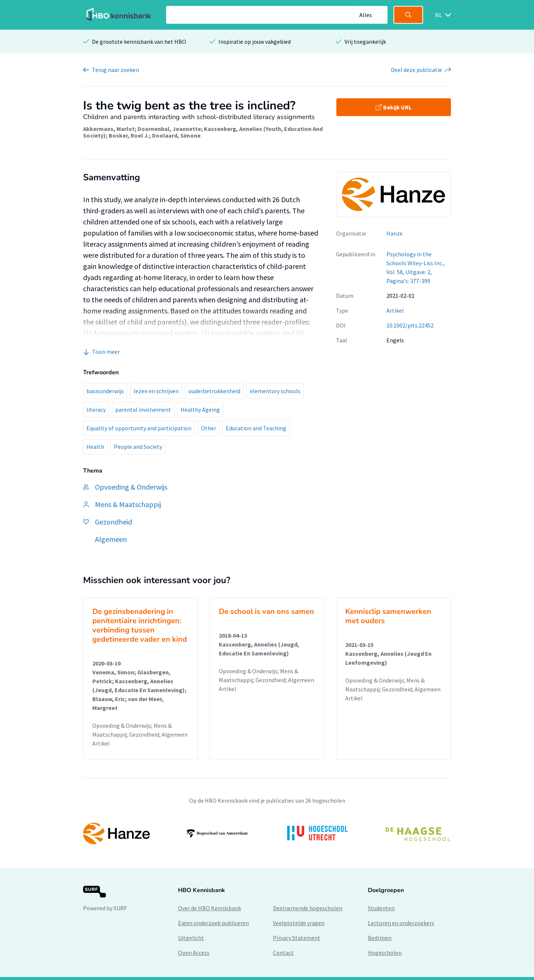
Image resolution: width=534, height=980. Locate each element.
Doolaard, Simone (176, 135)
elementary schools (275, 391)
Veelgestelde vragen (299, 923)
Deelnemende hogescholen (308, 908)
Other (209, 428)
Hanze (395, 233)
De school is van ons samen (266, 611)
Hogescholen (385, 953)
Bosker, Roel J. (129, 135)
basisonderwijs (105, 391)
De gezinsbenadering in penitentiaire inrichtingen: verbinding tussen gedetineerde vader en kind (140, 625)
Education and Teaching (256, 428)
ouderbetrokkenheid (214, 391)
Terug (116, 70)
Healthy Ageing (200, 410)
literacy (96, 410)
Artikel (395, 310)
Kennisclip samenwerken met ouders (388, 616)
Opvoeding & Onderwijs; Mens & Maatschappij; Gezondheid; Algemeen (140, 730)
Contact (283, 953)
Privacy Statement (297, 938)
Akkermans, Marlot (109, 129)
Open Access (194, 953)
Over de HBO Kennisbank (210, 908)
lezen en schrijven (156, 391)
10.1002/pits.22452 (410, 325)
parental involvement (143, 410)
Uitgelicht (191, 938)
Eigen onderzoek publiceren (213, 923)
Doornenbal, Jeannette (169, 129)
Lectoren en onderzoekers (401, 923)
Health (95, 447)
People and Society (138, 447)
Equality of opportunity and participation (139, 428)
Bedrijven (380, 938)
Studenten (381, 908)
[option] (267, 833)
